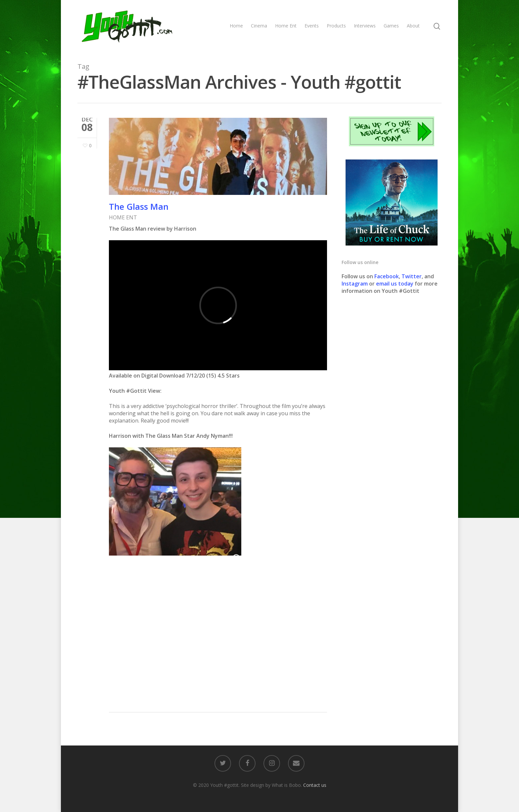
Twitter (412, 276)
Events (312, 26)
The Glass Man (139, 206)
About (413, 26)
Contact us (315, 785)
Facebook (387, 276)
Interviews (365, 26)
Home (236, 26)
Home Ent (286, 26)
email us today (395, 284)
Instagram (355, 284)
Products (336, 26)
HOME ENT (123, 217)
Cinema (259, 26)
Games (391, 26)
